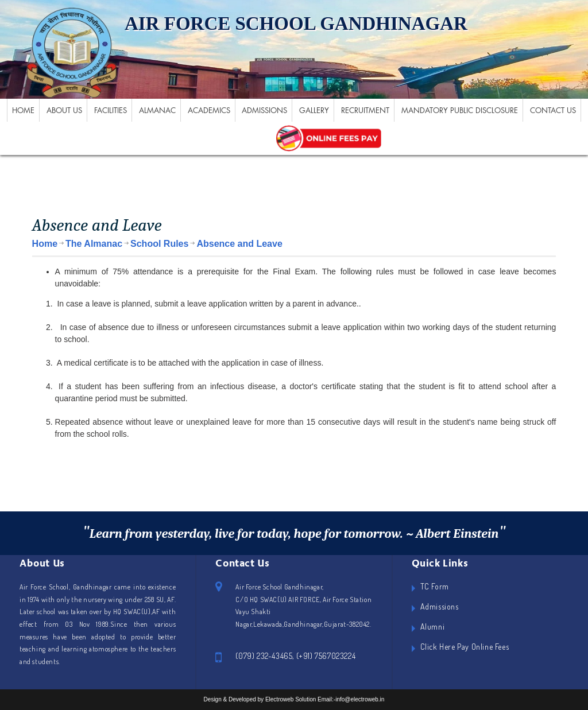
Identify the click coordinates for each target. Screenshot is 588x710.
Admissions (264, 110)
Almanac (157, 110)
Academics (209, 110)
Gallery (314, 110)
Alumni (433, 626)
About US (64, 110)
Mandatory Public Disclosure (460, 110)
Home (23, 110)
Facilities (111, 110)
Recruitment (365, 110)
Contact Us (553, 110)
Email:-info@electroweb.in (351, 699)
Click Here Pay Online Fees (465, 647)
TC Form (435, 586)
